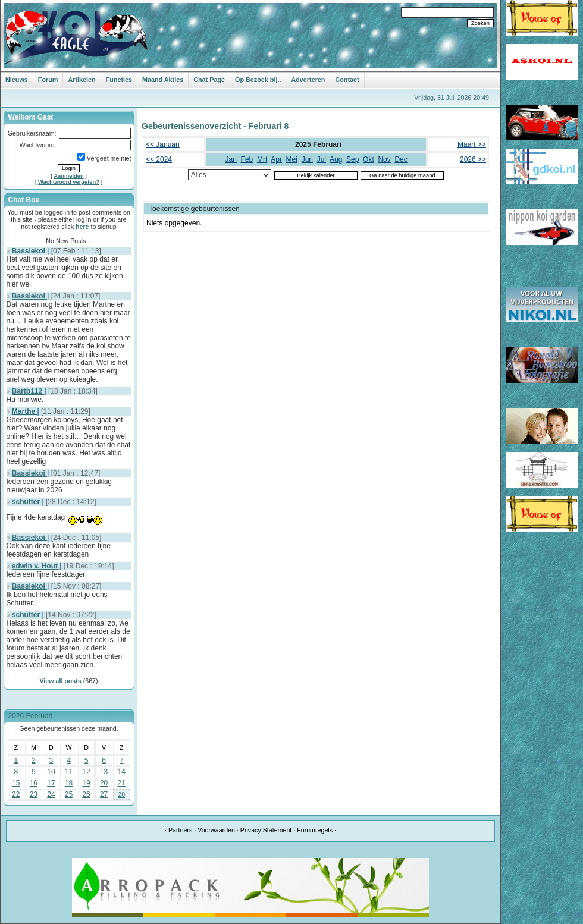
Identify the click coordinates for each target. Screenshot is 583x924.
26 (86, 794)
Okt (369, 159)
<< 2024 (159, 159)
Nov (384, 159)
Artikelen (82, 80)
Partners (180, 830)
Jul (322, 159)
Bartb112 (28, 391)
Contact (347, 80)
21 (122, 783)
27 (104, 794)
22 (16, 794)
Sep (352, 159)
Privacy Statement (266, 830)
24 (51, 794)
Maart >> (472, 144)
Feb (247, 159)
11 (69, 772)
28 (121, 794)
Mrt (262, 159)
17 (51, 783)
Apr (276, 159)
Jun (307, 159)
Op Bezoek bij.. (258, 80)
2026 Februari (31, 716)
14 (122, 772)
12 (86, 772)
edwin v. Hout (36, 566)
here (82, 227)
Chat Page (209, 80)
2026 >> (473, 159)
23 (34, 794)
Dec (401, 159)
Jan (231, 159)
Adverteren (308, 80)
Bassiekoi (29, 251)
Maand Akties (163, 80)
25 (69, 794)
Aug (336, 159)
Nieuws (17, 80)
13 (104, 772)
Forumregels (315, 830)
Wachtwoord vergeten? (69, 182)
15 (16, 783)
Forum (48, 80)
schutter (27, 502)
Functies (119, 80)
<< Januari (163, 144)
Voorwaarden (216, 830)
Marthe (25, 411)
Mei (292, 159)
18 (69, 783)
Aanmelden (68, 176)
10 (51, 772)
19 (86, 783)
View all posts (60, 681)
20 (104, 783)
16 (34, 783)
